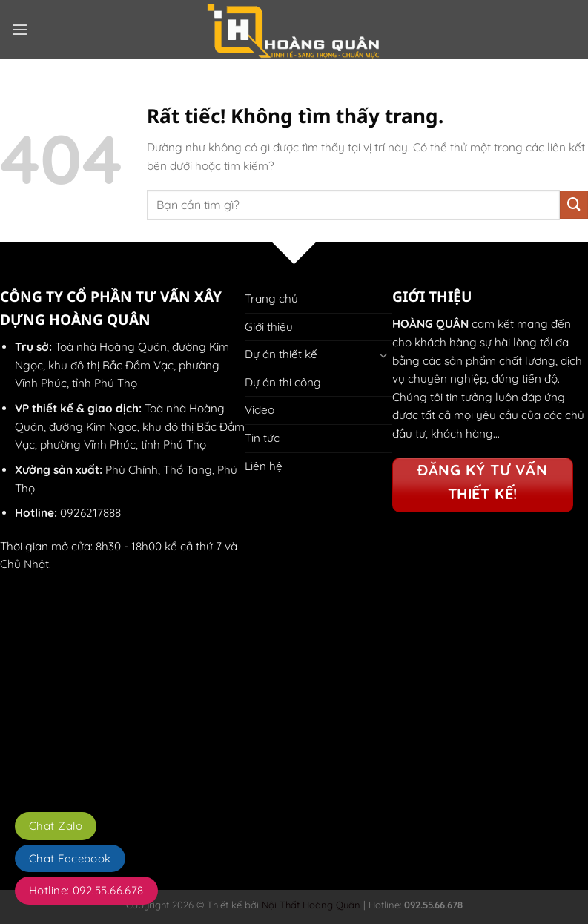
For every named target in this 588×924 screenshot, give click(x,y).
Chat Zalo (56, 826)
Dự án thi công (283, 382)
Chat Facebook (70, 858)
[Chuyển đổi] (383, 355)
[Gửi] (574, 205)
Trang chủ (271, 298)
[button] (20, 30)
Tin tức (262, 438)
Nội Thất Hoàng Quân (310, 905)
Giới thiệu (269, 327)
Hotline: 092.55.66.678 (86, 890)
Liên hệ (264, 466)
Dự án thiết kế (281, 354)
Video (260, 410)
